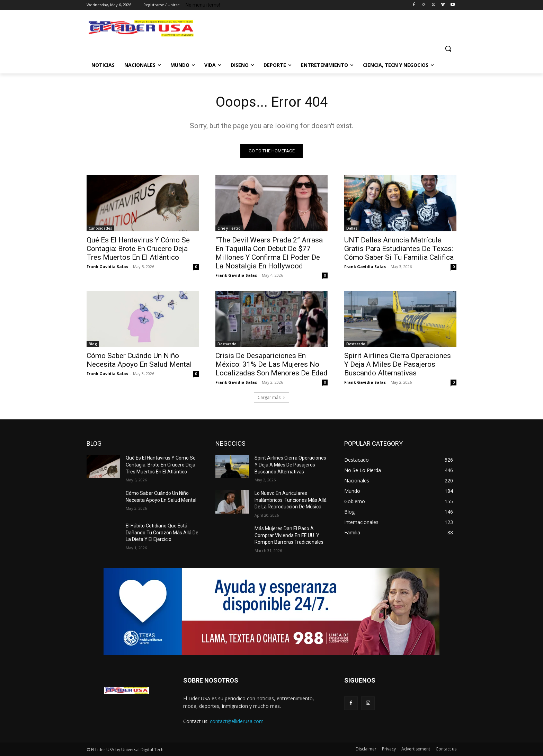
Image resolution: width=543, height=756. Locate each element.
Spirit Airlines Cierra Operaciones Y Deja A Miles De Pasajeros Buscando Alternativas (398, 364)
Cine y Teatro (229, 228)
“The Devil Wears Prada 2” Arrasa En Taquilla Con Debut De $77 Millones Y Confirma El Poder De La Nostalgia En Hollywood (269, 253)
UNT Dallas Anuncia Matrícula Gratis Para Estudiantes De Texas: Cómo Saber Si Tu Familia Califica (399, 249)
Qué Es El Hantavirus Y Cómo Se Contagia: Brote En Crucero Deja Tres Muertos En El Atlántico (138, 249)
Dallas (352, 228)
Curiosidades (100, 228)
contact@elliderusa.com (237, 721)
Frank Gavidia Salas (107, 266)
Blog (93, 344)
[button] (448, 48)
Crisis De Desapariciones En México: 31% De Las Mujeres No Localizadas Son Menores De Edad (271, 364)
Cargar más (271, 397)
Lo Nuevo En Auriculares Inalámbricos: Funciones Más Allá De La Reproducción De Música (291, 500)
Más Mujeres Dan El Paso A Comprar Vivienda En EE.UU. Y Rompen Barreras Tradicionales (289, 535)
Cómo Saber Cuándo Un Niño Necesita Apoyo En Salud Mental (139, 360)
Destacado (227, 344)
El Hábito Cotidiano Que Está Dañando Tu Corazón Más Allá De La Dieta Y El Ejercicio (162, 532)
